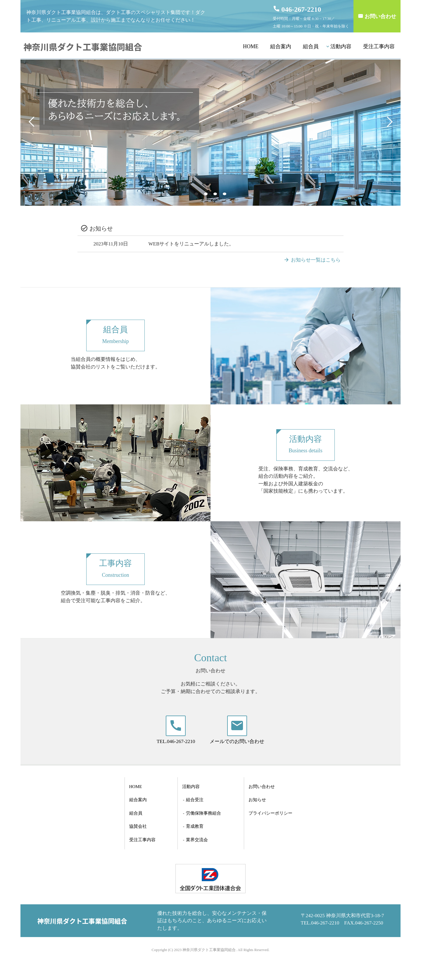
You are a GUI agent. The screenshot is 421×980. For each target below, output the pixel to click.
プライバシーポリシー (270, 813)
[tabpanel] (210, 133)
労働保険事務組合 (203, 813)
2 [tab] (207, 194)
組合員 (311, 46)
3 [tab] (216, 194)
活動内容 (341, 46)
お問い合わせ (380, 16)
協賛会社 (138, 826)
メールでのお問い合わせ (237, 741)
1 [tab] (197, 194)
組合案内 (281, 46)
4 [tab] (225, 194)
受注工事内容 (379, 46)
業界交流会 (197, 840)
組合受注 (195, 800)
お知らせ (257, 800)
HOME (251, 46)
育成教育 (195, 826)
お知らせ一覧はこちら (316, 260)
